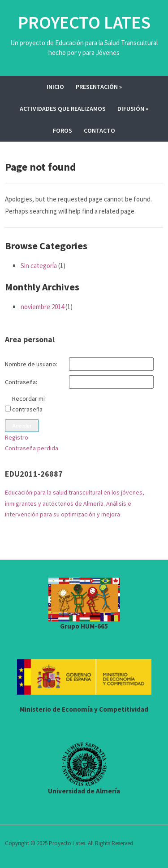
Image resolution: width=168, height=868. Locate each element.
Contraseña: (21, 382)
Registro (17, 437)
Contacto (99, 130)
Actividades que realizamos (63, 109)
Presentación (99, 87)
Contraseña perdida (32, 448)
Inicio (55, 87)
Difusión (133, 109)
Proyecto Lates (84, 22)
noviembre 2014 (42, 307)
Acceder (22, 426)
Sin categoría (39, 266)
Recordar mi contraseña (28, 404)
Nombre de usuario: (31, 364)
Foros (62, 130)
